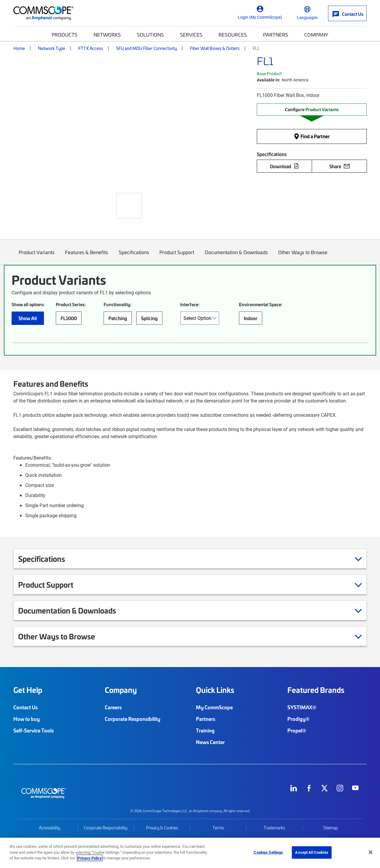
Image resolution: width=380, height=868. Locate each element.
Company (316, 34)
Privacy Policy (90, 858)
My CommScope (214, 707)
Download (284, 166)
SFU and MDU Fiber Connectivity (147, 48)
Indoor (251, 318)
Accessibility (50, 828)
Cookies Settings (268, 852)
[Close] (370, 852)
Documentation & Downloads (236, 257)
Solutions (150, 34)
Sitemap (331, 828)
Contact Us (26, 707)
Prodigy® (299, 719)
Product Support (177, 257)
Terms (218, 828)
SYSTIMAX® (302, 707)
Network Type (52, 48)
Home (19, 48)
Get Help (28, 690)
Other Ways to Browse (303, 257)
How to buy (27, 719)
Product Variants (37, 257)
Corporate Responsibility (133, 719)
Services (191, 34)
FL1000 (69, 318)
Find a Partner (312, 136)
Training (205, 730)
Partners (276, 34)
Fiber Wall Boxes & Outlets (215, 48)
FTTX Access (91, 48)
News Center (210, 742)
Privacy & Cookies (162, 828)
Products (65, 34)
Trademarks (274, 828)
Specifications (134, 257)
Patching (118, 318)
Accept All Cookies (312, 852)
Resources (233, 34)
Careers (113, 707)
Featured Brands (316, 690)
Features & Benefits (87, 257)
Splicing (149, 318)
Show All (28, 318)
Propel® (297, 730)
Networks (107, 34)
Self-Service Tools (34, 730)
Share (339, 166)
